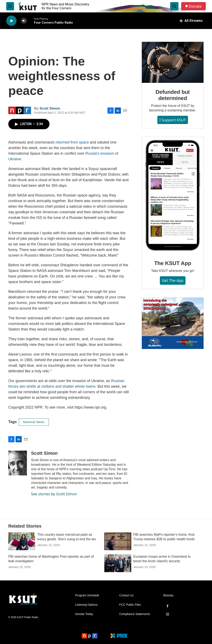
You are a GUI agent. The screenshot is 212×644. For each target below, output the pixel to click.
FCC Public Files (130, 605)
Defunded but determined (173, 95)
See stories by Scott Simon (54, 494)
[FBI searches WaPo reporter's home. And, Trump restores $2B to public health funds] (118, 541)
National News (34, 422)
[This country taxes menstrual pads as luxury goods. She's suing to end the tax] (22, 541)
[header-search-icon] (174, 6)
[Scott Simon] (18, 463)
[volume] (24, 21)
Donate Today (84, 614)
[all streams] (191, 21)
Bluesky (168, 595)
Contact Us (126, 595)
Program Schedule (87, 595)
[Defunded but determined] (173, 62)
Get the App (173, 280)
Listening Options (86, 605)
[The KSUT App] (173, 195)
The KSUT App (173, 263)
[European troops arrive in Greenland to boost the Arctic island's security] (118, 563)
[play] (11, 21)
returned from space (72, 142)
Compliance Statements (135, 614)
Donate (195, 6)
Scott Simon (50, 108)
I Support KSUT (173, 120)
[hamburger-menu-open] (10, 6)
